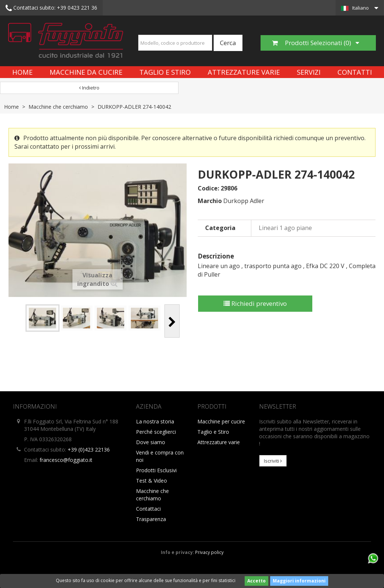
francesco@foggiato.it (66, 460)
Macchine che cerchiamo (58, 107)
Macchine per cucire (221, 421)
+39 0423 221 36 (51, 8)
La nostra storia (155, 421)
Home (22, 72)
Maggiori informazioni (299, 581)
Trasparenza (151, 519)
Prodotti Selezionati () (316, 43)
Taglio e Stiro (165, 72)
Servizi (309, 72)
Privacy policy (209, 552)
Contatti (355, 72)
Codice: (208, 188)
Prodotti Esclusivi (156, 470)
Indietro (89, 88)
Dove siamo (151, 442)
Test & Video (152, 481)
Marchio (210, 201)
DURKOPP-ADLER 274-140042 (134, 107)
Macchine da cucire (86, 72)
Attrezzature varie (244, 72)
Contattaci (148, 509)
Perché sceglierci (156, 432)
